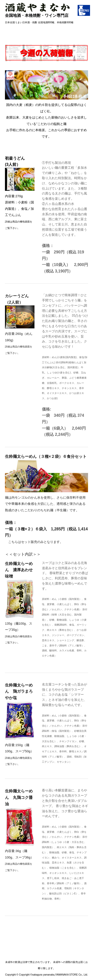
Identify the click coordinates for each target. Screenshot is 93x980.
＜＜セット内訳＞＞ (46, 564)
